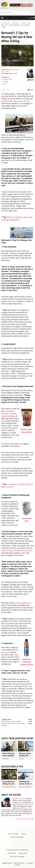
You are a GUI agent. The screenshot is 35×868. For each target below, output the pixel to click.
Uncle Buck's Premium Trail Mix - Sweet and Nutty (9, 414)
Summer (4, 726)
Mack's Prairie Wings (17, 837)
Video (23, 723)
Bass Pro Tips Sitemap (17, 857)
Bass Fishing (6, 721)
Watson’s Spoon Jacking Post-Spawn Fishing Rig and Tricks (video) (26, 757)
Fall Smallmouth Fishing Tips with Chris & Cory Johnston (9, 785)
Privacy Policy (23, 853)
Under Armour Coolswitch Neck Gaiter (17, 550)
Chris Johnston (6, 787)
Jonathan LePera (14, 70)
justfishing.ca (24, 808)
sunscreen (6, 652)
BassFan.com (27, 804)
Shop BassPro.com (4, 8)
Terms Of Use (12, 853)
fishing (9, 99)
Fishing (23, 23)
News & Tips (16, 23)
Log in (31, 18)
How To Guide (16, 721)
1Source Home (6, 23)
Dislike (7, 90)
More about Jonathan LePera (24, 819)
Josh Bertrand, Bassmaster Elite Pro (16, 101)
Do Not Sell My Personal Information (17, 850)
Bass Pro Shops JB (24, 787)
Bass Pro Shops (13, 834)
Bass (29, 23)
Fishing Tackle (15, 723)
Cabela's (24, 834)
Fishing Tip (5, 723)
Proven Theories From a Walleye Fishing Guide (8, 756)
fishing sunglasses (22, 603)
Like (2, 90)
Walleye (7, 759)
